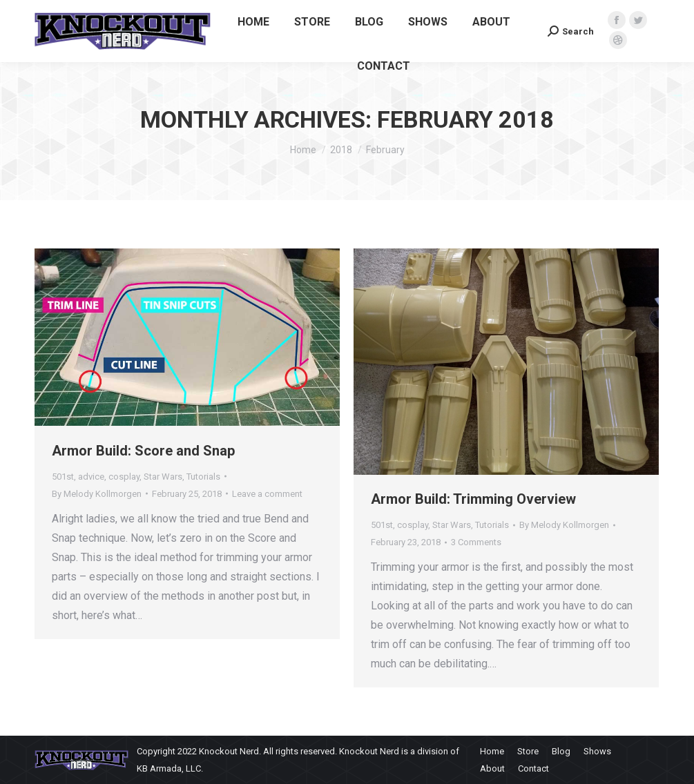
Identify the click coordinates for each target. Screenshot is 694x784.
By (97, 494)
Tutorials (203, 477)
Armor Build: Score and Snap (143, 451)
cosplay (124, 477)
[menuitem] (253, 22)
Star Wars (163, 477)
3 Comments (476, 542)
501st (63, 477)
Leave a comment (267, 494)
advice (91, 477)
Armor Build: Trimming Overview (473, 499)
